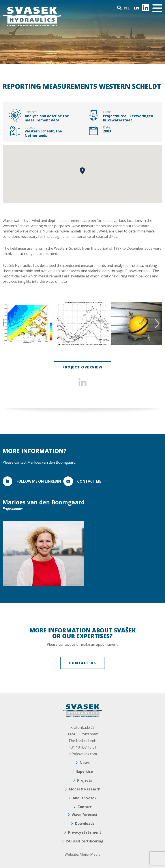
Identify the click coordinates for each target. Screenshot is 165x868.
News (85, 763)
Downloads (85, 823)
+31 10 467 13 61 (83, 747)
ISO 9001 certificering (85, 841)
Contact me (89, 481)
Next (156, 323)
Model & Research (85, 789)
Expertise (85, 771)
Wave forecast (85, 815)
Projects (85, 780)
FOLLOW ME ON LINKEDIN (39, 481)
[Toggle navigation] (157, 8)
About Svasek (85, 798)
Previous (9, 323)
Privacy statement (85, 832)
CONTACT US (83, 663)
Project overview (82, 367)
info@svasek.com (83, 754)
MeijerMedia (90, 854)
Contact (85, 807)
